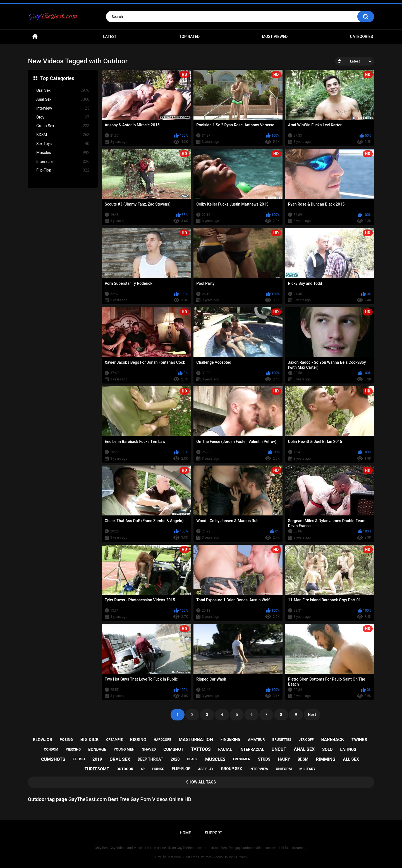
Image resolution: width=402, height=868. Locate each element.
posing (66, 740)
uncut (279, 749)
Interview (63, 108)
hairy (284, 759)
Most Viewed (275, 37)
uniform (284, 769)
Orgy (63, 117)
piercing (73, 749)
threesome (97, 769)
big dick (90, 740)
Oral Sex (63, 91)
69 (143, 769)
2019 (97, 759)
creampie (114, 740)
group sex (231, 769)
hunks (158, 769)
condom (51, 749)
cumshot (173, 749)
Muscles (63, 153)
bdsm (303, 759)
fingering (231, 739)
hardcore (163, 740)
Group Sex (63, 126)
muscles (215, 759)
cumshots (53, 759)
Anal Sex (63, 99)
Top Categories (57, 78)
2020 (175, 759)
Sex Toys (63, 144)
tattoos (201, 749)
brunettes (282, 740)
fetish (79, 759)
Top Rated (189, 37)
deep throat (150, 759)
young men (124, 749)
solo (327, 749)
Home (35, 37)
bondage (97, 749)
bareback (332, 740)
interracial (252, 749)
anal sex (304, 749)
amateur (256, 740)
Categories (362, 37)
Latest (110, 37)
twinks (359, 740)
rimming (326, 759)
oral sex (120, 759)
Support (214, 833)
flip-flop (181, 769)
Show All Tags (201, 782)
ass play (206, 769)
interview (259, 769)
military (307, 769)
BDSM (63, 135)
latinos (348, 749)
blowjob (43, 740)
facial (225, 749)
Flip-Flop (63, 170)
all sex (351, 759)
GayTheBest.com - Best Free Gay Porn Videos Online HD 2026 (201, 857)
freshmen (242, 759)
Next (312, 715)
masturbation (196, 740)
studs (264, 759)
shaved (149, 749)
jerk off (306, 740)
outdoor (125, 769)
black (192, 759)
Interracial (63, 162)
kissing (138, 740)
